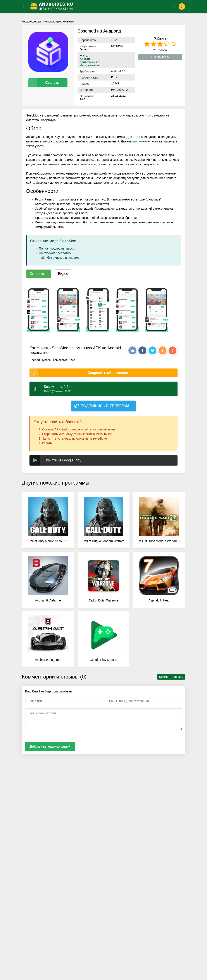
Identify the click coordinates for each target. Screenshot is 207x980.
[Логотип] (96, 7)
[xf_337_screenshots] (39, 310)
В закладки (160, 57)
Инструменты (89, 65)
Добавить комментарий (50, 746)
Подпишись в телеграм (101, 406)
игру (148, 115)
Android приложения (59, 21)
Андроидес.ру (32, 21)
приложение (141, 141)
